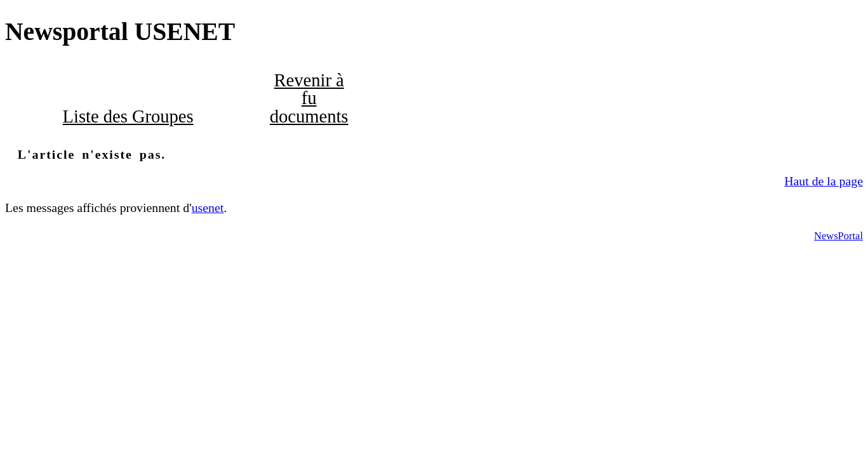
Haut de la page (824, 181)
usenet (208, 208)
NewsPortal (838, 236)
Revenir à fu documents (309, 98)
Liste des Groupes (128, 116)
